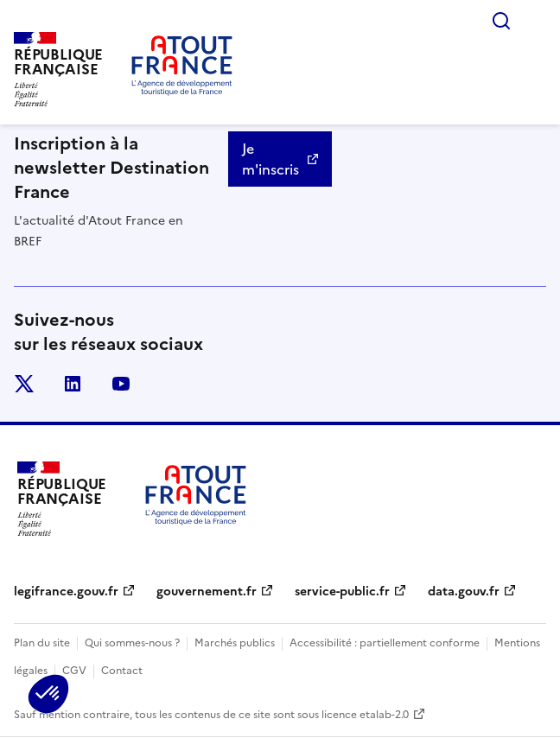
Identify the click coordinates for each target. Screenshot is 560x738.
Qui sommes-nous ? (132, 643)
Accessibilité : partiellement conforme (385, 643)
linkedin (73, 384)
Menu (536, 21)
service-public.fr (342, 592)
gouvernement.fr (207, 592)
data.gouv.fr (464, 592)
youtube (121, 384)
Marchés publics (235, 643)
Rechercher (501, 21)
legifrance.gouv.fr (66, 592)
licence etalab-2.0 (365, 715)
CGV (74, 671)
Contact (122, 671)
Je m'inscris (270, 159)
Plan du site (42, 643)
